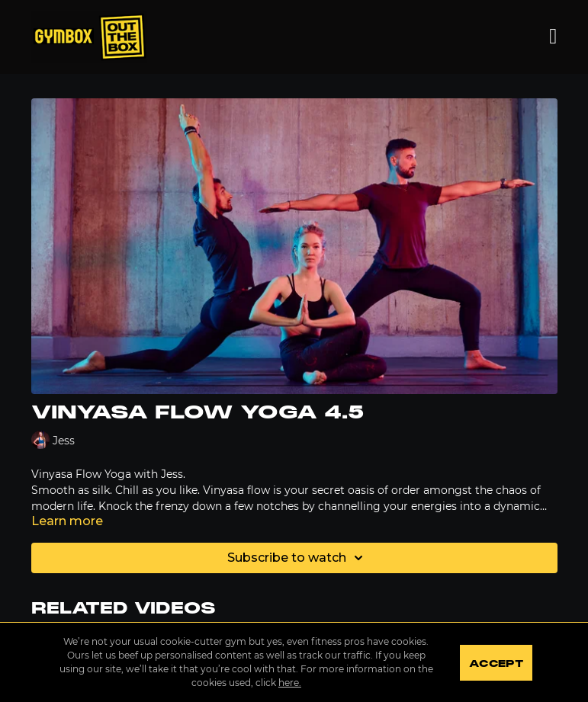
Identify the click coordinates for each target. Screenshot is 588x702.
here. (290, 683)
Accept (496, 664)
